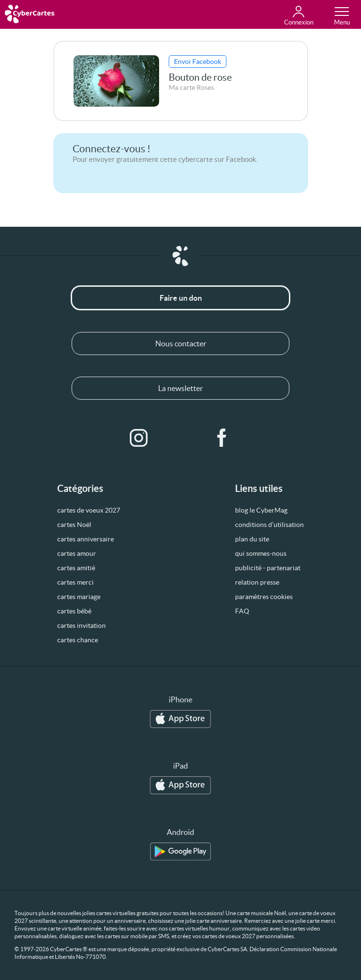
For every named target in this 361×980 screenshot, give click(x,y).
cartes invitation (81, 625)
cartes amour (77, 553)
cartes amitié (76, 568)
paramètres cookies (264, 597)
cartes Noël (74, 525)
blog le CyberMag (261, 510)
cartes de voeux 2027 (89, 510)
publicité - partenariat (268, 568)
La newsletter (180, 388)
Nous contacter (181, 343)
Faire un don (181, 298)
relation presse (257, 582)
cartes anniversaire (86, 539)
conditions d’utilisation (269, 525)
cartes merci (75, 582)
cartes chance (78, 640)
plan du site (252, 539)
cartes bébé (74, 611)
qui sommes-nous (261, 553)
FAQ (242, 611)
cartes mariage (79, 597)
